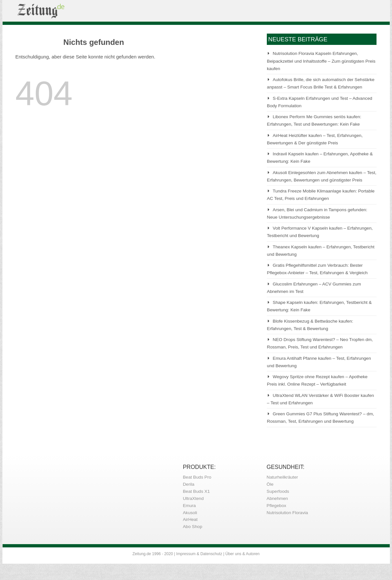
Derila (189, 484)
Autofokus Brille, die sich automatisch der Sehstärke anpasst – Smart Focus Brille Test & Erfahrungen (321, 83)
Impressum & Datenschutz (199, 554)
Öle (270, 484)
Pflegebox (276, 506)
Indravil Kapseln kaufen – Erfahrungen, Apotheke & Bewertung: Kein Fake (320, 158)
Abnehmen (277, 498)
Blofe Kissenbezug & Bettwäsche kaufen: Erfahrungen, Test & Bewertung (310, 325)
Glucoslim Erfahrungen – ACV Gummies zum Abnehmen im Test (314, 288)
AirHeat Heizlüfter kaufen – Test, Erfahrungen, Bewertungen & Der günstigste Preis (315, 139)
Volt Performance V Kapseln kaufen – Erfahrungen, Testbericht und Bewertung (320, 232)
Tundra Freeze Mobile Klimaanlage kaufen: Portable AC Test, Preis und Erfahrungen (321, 195)
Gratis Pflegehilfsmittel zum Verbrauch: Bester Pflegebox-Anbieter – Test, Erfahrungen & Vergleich (317, 269)
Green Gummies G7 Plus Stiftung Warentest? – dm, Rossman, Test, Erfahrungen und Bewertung (320, 418)
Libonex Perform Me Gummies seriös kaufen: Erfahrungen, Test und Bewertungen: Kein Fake (314, 120)
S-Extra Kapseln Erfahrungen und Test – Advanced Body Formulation (319, 102)
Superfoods (278, 491)
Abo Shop (193, 527)
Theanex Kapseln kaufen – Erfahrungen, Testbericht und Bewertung (321, 251)
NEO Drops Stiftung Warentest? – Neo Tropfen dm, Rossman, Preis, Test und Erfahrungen (320, 343)
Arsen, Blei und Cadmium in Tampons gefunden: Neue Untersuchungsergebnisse (317, 213)
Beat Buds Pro (197, 477)
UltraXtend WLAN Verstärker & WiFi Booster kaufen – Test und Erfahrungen (320, 399)
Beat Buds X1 (196, 491)
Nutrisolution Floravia (287, 513)
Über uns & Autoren (243, 554)
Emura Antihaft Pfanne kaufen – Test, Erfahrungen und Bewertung (319, 362)
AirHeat (190, 519)
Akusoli (190, 513)
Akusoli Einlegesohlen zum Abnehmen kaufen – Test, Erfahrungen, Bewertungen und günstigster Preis (322, 176)
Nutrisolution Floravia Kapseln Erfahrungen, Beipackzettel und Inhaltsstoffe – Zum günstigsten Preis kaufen (321, 61)
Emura (189, 506)
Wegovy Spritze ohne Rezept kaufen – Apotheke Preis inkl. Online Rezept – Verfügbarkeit (317, 380)
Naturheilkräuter (282, 477)
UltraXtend (193, 498)
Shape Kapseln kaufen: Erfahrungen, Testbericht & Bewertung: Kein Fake (319, 306)
